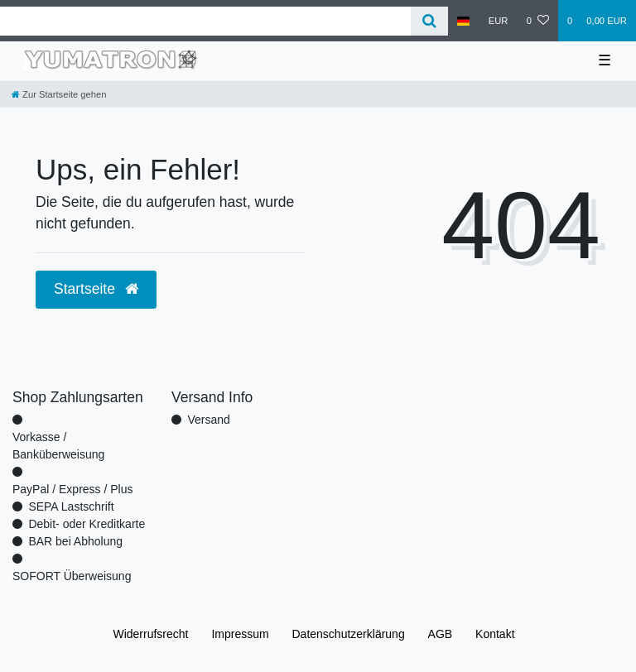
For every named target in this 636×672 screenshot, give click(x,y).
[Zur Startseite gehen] (59, 94)
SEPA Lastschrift (71, 506)
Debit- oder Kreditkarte (87, 524)
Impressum (240, 634)
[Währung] (499, 21)
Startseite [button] (96, 289)
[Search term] (205, 21)
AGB (441, 634)
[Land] (463, 21)
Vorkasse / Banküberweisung (58, 446)
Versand (208, 420)
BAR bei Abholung (75, 541)
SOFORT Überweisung (72, 576)
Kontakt (495, 634)
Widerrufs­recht (150, 634)
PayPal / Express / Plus (73, 489)
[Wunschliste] (538, 21)
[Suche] (429, 21)
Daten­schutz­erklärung (349, 634)
